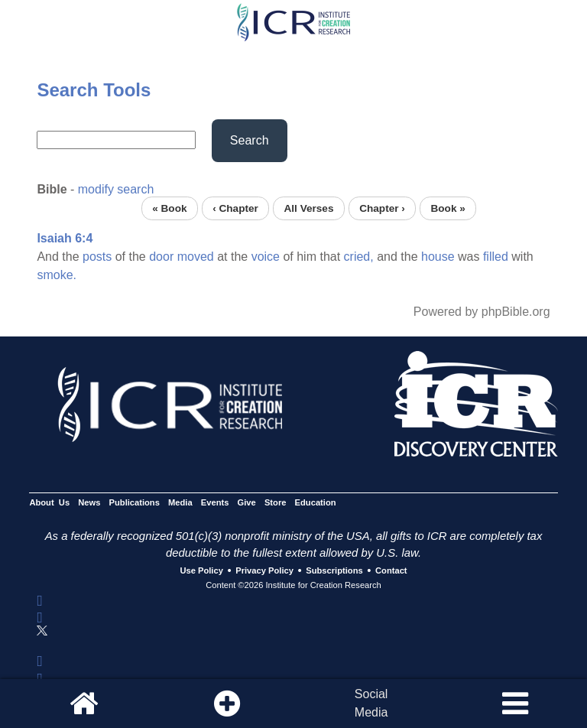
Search (250, 140)
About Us (49, 502)
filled (496, 257)
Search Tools (94, 90)
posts (97, 257)
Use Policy (201, 571)
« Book (169, 208)
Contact (391, 571)
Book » (448, 208)
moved (196, 257)
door (161, 257)
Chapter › (382, 208)
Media (180, 502)
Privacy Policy (264, 571)
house (438, 257)
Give (247, 502)
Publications (135, 502)
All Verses (309, 208)
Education (316, 502)
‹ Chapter (235, 208)
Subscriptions (334, 571)
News (89, 502)
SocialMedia (371, 703)
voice (266, 257)
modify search (116, 189)
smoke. (57, 275)
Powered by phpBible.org (482, 312)
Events (215, 502)
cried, (359, 257)
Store (276, 502)
